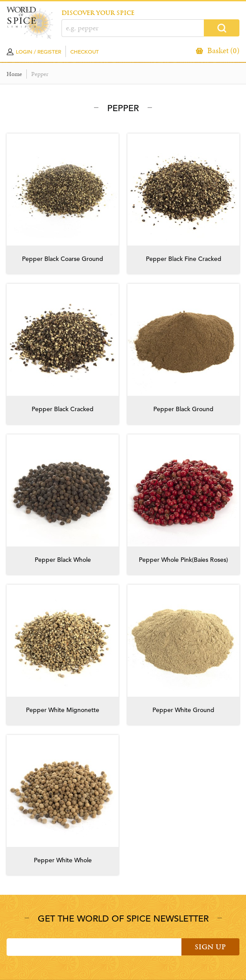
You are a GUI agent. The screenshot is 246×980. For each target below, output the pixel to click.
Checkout (85, 51)
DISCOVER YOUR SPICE (98, 13)
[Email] (94, 947)
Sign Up (210, 947)
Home (14, 74)
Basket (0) (223, 51)
